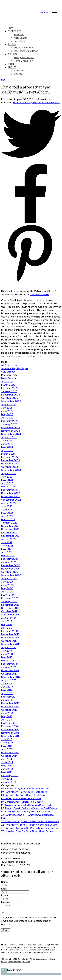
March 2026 (8, 385)
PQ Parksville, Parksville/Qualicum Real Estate (27, 812)
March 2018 (8, 661)
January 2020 (9, 601)
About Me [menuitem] (20, 71)
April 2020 (7, 592)
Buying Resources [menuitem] (24, 48)
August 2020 (9, 578)
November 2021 (10, 529)
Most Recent (9, 378)
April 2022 (7, 516)
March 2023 (8, 487)
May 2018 (7, 657)
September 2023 (11, 470)
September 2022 (11, 500)
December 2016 (10, 703)
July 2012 (7, 779)
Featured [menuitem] (19, 34)
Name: (5, 882)
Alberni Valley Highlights (15, 368)
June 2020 (7, 585)
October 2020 (10, 572)
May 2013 (7, 772)
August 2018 (8, 647)
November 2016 (10, 707)
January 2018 (9, 667)
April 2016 (7, 720)
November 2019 (10, 608)
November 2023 (10, 464)
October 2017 (9, 674)
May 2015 (7, 746)
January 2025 (9, 424)
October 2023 (10, 467)
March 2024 (8, 454)
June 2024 (7, 444)
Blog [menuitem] (11, 64)
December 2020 (11, 565)
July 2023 (7, 477)
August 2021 (8, 539)
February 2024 (10, 457)
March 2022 (8, 519)
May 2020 (7, 588)
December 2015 (10, 729)
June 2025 (7, 411)
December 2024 (11, 427)
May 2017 (7, 690)
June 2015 (7, 743)
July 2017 (7, 684)
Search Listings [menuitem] (23, 41)
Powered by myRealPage (19, 962)
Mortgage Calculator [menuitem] (26, 51)
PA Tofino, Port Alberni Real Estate (21, 798)
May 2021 (7, 549)
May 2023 (7, 480)
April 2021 (7, 552)
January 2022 (9, 523)
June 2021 (7, 546)
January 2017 (9, 700)
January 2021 (9, 562)
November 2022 (10, 496)
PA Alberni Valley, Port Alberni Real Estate (36, 102)
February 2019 (10, 631)
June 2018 (7, 654)
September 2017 (11, 677)
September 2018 (11, 644)
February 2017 (10, 697)
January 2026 (9, 391)
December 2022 (11, 493)
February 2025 (10, 421)
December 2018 (10, 634)
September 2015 (11, 736)
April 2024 (7, 450)
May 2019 (7, 624)
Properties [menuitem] (14, 31)
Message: (7, 902)
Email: (4, 889)
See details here (39, 294)
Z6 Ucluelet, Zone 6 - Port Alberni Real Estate (27, 831)
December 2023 (11, 460)
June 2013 (7, 769)
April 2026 (7, 382)
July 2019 (7, 621)
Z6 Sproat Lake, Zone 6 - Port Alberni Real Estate (30, 828)
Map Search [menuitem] (21, 38)
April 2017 (7, 693)
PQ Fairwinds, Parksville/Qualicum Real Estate (27, 805)
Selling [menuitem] (12, 54)
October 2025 (10, 398)
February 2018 (9, 664)
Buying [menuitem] (12, 44)
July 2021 (7, 542)
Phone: (5, 895)
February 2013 (9, 775)
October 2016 (9, 710)
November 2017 (10, 670)
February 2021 (9, 559)
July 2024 (7, 441)
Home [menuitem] (11, 28)
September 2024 (11, 434)
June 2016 (7, 713)
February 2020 (10, 598)
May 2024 (7, 447)
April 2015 (7, 749)
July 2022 (7, 506)
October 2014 (9, 756)
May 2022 (7, 513)
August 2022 (9, 503)
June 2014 (7, 762)
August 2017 (8, 680)
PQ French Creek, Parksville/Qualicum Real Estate (29, 808)
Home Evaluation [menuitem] (23, 61)
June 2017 (7, 687)
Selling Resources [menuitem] (24, 57)
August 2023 (9, 473)
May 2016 (7, 716)
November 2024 (11, 431)
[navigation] (31, 51)
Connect (43, 13)
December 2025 (11, 395)
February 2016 (10, 726)
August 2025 (9, 404)
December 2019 (10, 605)
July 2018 (7, 651)
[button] (43, 13)
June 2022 (7, 510)
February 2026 (10, 388)
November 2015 (10, 733)
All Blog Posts (9, 365)
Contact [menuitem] (19, 74)
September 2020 (11, 575)
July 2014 (7, 759)
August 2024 (9, 437)
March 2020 (8, 595)
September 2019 (11, 615)
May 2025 (7, 414)
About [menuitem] (12, 67)
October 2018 (9, 641)
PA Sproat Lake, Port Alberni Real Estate (24, 795)
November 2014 (10, 752)
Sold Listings (8, 372)
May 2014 (7, 766)
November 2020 (11, 569)
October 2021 (9, 533)
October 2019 (9, 611)
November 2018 (10, 638)
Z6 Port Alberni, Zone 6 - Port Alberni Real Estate (29, 825)
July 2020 (7, 582)
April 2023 (7, 483)
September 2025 (11, 401)
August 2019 (8, 618)
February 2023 (10, 490)
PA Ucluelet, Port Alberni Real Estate (22, 802)
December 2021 (10, 526)
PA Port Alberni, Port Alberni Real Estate (24, 792)
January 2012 (9, 782)
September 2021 (11, 536)
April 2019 (7, 628)
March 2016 (8, 723)
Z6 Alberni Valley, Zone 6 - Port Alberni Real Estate (30, 821)
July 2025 (7, 408)
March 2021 (8, 556)
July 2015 (7, 739)
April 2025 (7, 418)
